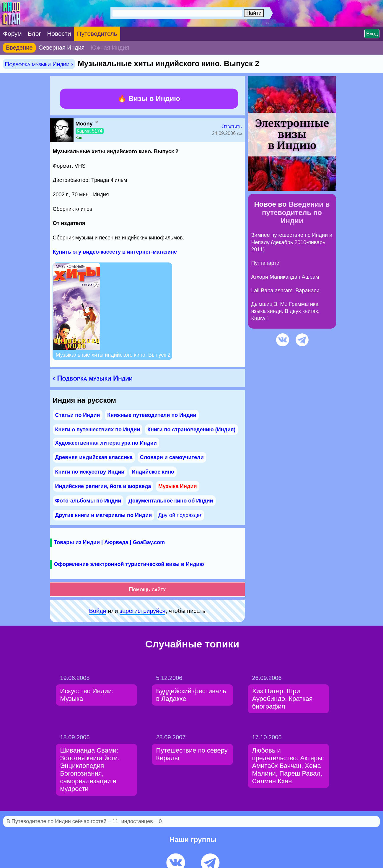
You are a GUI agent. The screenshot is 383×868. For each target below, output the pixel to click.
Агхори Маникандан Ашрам (285, 277)
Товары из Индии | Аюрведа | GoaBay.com (110, 542)
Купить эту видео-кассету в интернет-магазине (115, 252)
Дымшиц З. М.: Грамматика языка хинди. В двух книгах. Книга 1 (286, 311)
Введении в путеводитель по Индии (296, 212)
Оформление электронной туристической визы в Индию (129, 564)
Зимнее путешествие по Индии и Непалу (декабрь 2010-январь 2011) (292, 242)
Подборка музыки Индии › (39, 64)
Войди (97, 611)
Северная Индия (62, 48)
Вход (372, 34)
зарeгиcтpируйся (142, 611)
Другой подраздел (180, 515)
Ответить (232, 127)
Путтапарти (265, 263)
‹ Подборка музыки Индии (93, 378)
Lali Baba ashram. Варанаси (285, 291)
